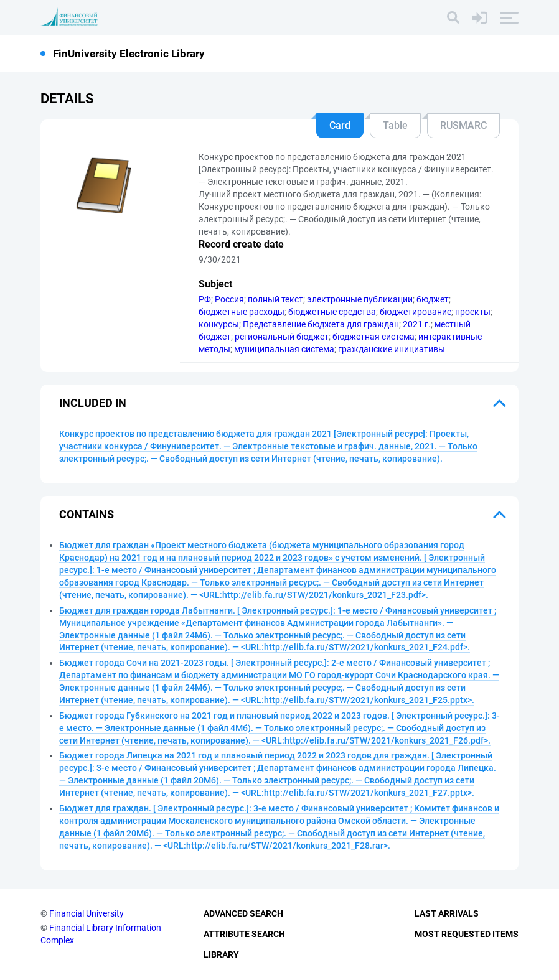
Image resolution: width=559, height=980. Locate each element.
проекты (473, 312)
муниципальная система (284, 349)
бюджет (433, 299)
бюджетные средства (332, 312)
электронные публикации (360, 299)
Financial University (87, 913)
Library (221, 954)
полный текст (275, 299)
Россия (229, 299)
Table (395, 125)
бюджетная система (373, 337)
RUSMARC (463, 125)
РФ (205, 299)
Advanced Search (243, 913)
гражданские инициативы (392, 349)
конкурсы (219, 324)
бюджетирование (416, 312)
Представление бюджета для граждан (321, 324)
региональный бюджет (282, 337)
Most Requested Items (467, 934)
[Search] (453, 17)
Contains (87, 514)
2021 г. (417, 324)
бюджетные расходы (242, 312)
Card (340, 125)
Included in (93, 403)
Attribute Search (244, 934)
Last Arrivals (447, 913)
